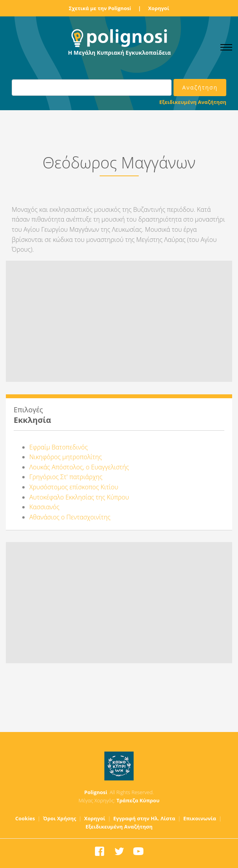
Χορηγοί (159, 8)
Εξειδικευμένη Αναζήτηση (193, 102)
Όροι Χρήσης (60, 818)
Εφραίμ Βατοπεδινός (59, 447)
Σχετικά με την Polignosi (100, 8)
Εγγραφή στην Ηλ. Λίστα (144, 818)
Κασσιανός (44, 507)
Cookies (25, 818)
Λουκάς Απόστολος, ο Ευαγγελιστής (79, 467)
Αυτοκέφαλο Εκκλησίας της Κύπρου (79, 497)
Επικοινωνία (200, 818)
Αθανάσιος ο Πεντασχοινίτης (70, 517)
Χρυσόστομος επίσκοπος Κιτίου (74, 487)
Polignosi (96, 792)
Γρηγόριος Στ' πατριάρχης (66, 477)
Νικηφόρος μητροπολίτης (66, 457)
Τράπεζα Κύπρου (138, 800)
